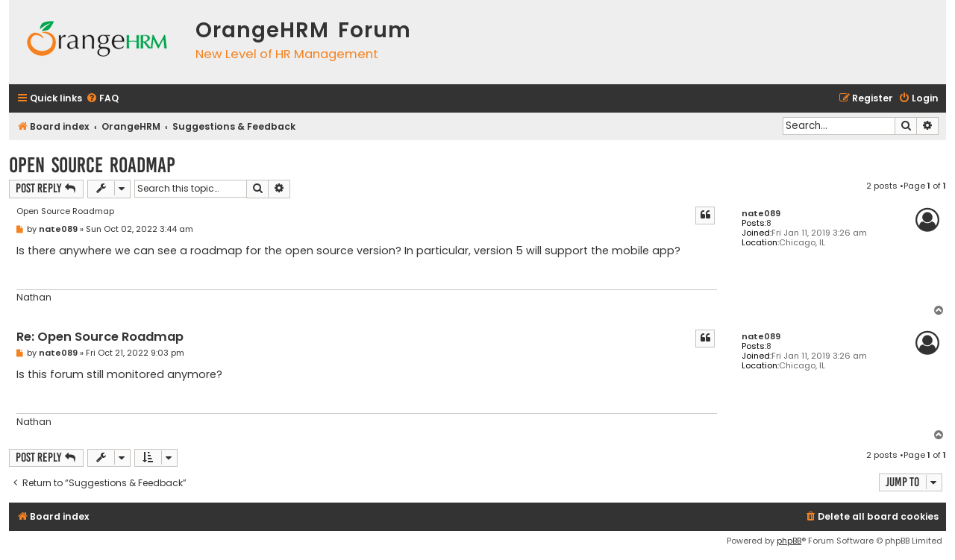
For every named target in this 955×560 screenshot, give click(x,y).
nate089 (761, 214)
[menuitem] (102, 99)
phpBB (789, 541)
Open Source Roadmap (92, 165)
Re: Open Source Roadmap (100, 337)
